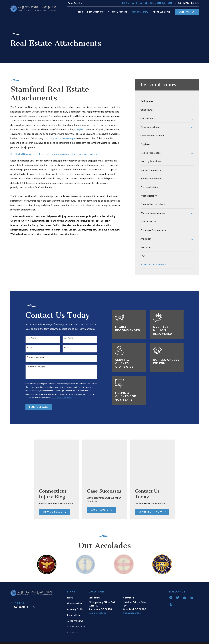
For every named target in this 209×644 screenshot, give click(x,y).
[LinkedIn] (191, 553)
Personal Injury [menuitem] (140, 12)
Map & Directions (97, 569)
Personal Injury (74, 571)
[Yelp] (171, 560)
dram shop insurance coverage (59, 138)
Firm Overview (75, 559)
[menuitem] (167, 101)
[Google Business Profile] (184, 553)
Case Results (75, 3)
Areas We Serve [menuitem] (161, 12)
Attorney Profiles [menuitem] (117, 12)
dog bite (80, 129)
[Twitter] (178, 553)
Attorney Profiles (76, 565)
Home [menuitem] (80, 12)
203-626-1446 (186, 3)
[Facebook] (171, 553)
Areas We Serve (75, 576)
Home (70, 553)
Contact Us (187, 12)
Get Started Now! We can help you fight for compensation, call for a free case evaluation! (55, 154)
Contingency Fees (76, 582)
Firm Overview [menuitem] (95, 12)
